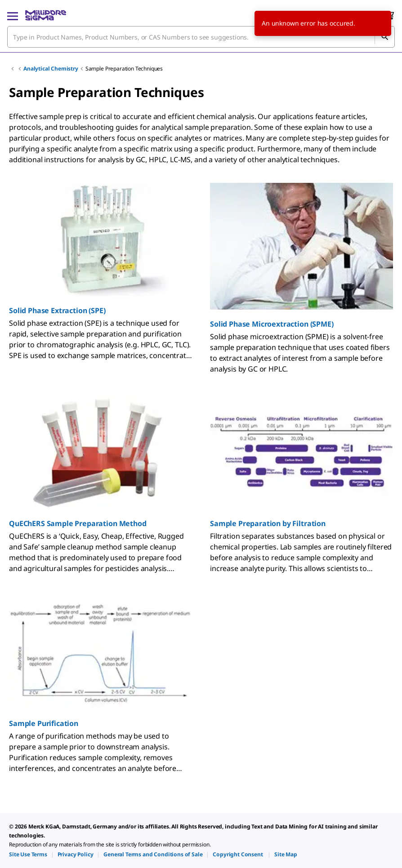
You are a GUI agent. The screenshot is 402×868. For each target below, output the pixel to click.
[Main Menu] (13, 15)
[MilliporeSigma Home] (46, 15)
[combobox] (201, 37)
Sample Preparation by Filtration (268, 523)
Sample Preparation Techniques (124, 69)
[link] (28, 854)
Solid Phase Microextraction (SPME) (272, 324)
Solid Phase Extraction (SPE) (57, 310)
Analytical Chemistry (51, 69)
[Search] (384, 37)
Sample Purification (44, 723)
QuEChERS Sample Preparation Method (78, 523)
